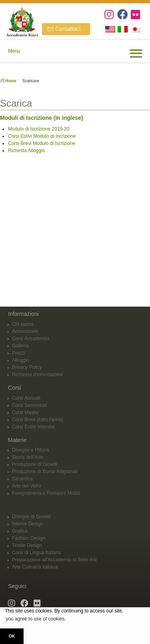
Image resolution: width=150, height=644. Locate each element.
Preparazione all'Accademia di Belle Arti (54, 560)
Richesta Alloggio (26, 151)
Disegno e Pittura (30, 450)
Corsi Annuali (26, 398)
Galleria (20, 346)
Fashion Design (29, 538)
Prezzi (19, 353)
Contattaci (68, 29)
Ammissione (25, 331)
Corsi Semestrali (30, 405)
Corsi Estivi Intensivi (33, 427)
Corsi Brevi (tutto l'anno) (38, 420)
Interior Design (28, 524)
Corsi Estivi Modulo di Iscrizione (42, 136)
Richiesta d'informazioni (37, 375)
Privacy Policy (27, 367)
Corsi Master (26, 412)
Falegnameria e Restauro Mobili (46, 493)
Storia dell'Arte (28, 457)
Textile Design (27, 545)
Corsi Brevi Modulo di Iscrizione (42, 143)
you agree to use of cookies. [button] (36, 619)
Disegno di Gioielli (31, 517)
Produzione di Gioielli (35, 464)
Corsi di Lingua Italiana (36, 553)
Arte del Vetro (27, 486)
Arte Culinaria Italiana (35, 567)
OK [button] (12, 636)
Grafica (20, 531)
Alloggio (21, 360)
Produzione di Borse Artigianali (45, 472)
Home (11, 81)
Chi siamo (23, 324)
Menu (14, 51)
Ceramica (22, 479)
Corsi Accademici (30, 339)
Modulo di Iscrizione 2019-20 (39, 129)
